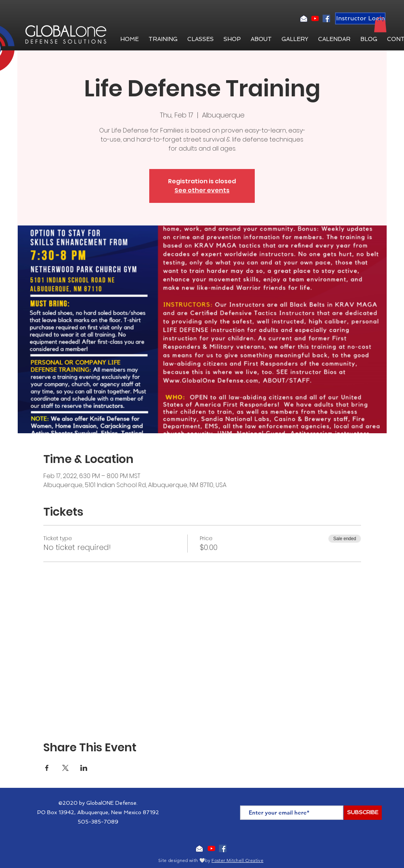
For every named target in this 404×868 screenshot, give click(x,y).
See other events (202, 190)
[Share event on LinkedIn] (84, 768)
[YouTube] (315, 18)
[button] (261, 39)
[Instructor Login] (360, 18)
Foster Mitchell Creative (237, 860)
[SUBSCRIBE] (363, 813)
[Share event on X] (65, 768)
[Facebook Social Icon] (326, 18)
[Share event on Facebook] (47, 768)
